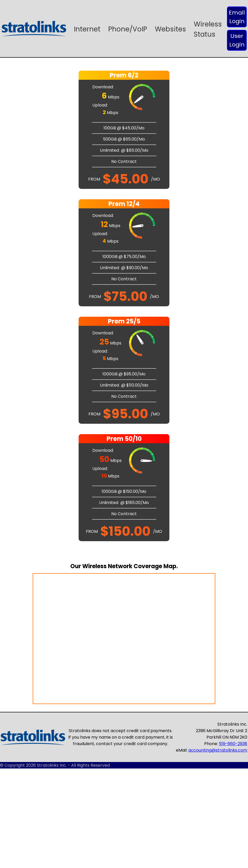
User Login (237, 40)
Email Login (237, 17)
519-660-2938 (233, 744)
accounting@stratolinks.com (218, 750)
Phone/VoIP (128, 29)
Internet (87, 29)
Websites (170, 29)
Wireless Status (208, 29)
